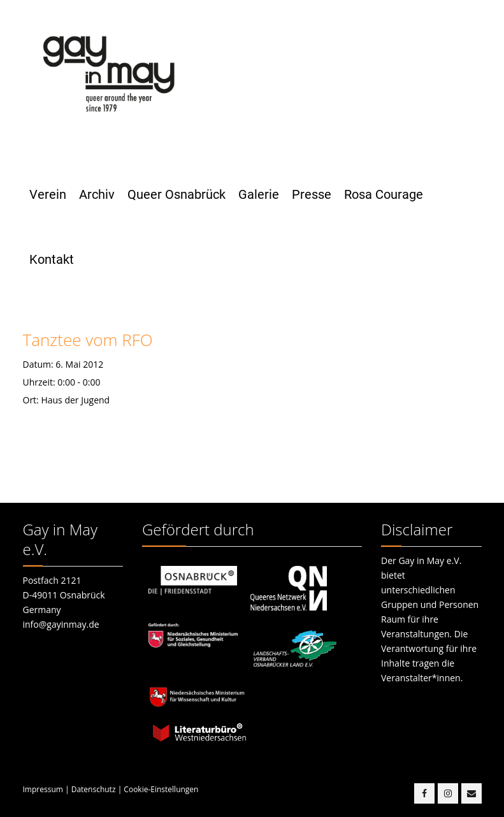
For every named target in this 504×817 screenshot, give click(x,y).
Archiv (97, 194)
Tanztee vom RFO (88, 340)
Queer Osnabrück (176, 194)
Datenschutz (94, 789)
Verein (48, 194)
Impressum (43, 789)
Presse (312, 194)
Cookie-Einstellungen (161, 789)
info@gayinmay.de (61, 624)
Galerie (259, 194)
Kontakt (52, 259)
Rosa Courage (384, 194)
